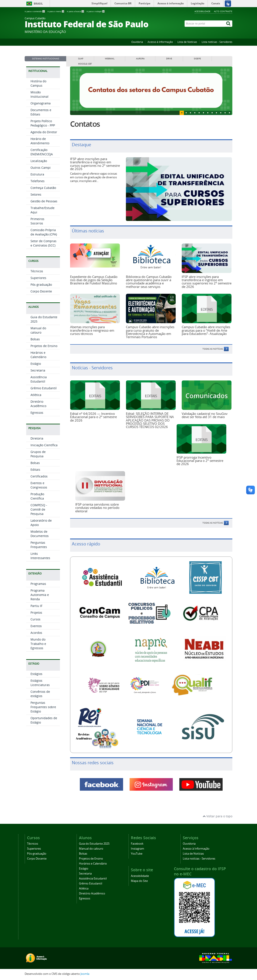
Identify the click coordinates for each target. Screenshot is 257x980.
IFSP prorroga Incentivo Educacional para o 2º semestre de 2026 (200, 461)
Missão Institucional (39, 94)
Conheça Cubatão (43, 188)
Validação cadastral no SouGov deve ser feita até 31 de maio (205, 415)
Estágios (36, 674)
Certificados (39, 476)
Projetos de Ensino (44, 346)
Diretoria (37, 438)
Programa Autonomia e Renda (40, 595)
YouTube (137, 854)
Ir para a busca (76, 11)
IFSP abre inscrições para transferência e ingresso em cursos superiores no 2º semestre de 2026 (95, 164)
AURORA (140, 59)
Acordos (36, 633)
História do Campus (38, 83)
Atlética (36, 395)
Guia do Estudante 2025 (94, 844)
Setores (36, 194)
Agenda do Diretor (44, 132)
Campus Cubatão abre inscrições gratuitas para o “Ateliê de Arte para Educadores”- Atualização (206, 330)
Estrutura (37, 174)
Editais (35, 470)
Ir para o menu (56, 11)
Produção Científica (37, 496)
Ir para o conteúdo (35, 11)
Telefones (38, 181)
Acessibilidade (202, 11)
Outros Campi (41, 168)
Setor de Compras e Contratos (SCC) (43, 243)
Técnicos (37, 271)
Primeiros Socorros (37, 221)
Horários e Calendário (38, 355)
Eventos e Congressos (39, 485)
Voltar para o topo (218, 816)
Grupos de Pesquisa (38, 454)
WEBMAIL (110, 59)
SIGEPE (197, 59)
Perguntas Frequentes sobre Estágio (43, 707)
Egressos (37, 413)
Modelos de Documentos (40, 534)
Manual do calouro (38, 330)
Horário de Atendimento (40, 141)
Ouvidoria (137, 42)
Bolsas (35, 339)
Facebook (137, 844)
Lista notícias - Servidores (217, 42)
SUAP (81, 59)
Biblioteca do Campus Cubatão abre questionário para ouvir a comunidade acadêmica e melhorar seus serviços (149, 282)
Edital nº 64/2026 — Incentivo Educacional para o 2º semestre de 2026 (93, 417)
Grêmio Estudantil (44, 388)
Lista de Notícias (187, 42)
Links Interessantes (40, 556)
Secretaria (38, 370)
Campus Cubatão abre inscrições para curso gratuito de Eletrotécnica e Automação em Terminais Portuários (150, 332)
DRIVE (169, 59)
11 (229, 113)
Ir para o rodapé (96, 11)
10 (225, 113)
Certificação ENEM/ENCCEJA (42, 152)
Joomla (85, 974)
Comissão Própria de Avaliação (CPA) (44, 232)
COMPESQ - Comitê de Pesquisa (39, 509)
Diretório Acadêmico (38, 404)
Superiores (38, 278)
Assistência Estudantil (39, 379)
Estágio (36, 364)
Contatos (85, 124)
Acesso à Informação (160, 42)
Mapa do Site (139, 881)
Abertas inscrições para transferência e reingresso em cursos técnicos (92, 330)
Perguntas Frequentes (39, 545)
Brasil (38, 4)
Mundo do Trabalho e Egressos (38, 644)
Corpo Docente (41, 291)
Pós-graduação (41, 285)
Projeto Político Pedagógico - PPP (43, 123)
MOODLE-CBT (85, 64)
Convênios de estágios (40, 694)
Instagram (137, 849)
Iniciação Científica (44, 445)
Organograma (41, 103)
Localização (39, 161)
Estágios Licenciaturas (40, 683)
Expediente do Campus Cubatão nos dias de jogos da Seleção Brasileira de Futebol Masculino (94, 280)
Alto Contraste (223, 11)
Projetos (36, 612)
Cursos (35, 619)
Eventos (36, 626)
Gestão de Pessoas (44, 201)
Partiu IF (36, 606)
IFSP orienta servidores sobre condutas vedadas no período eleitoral (97, 508)
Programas (38, 584)
